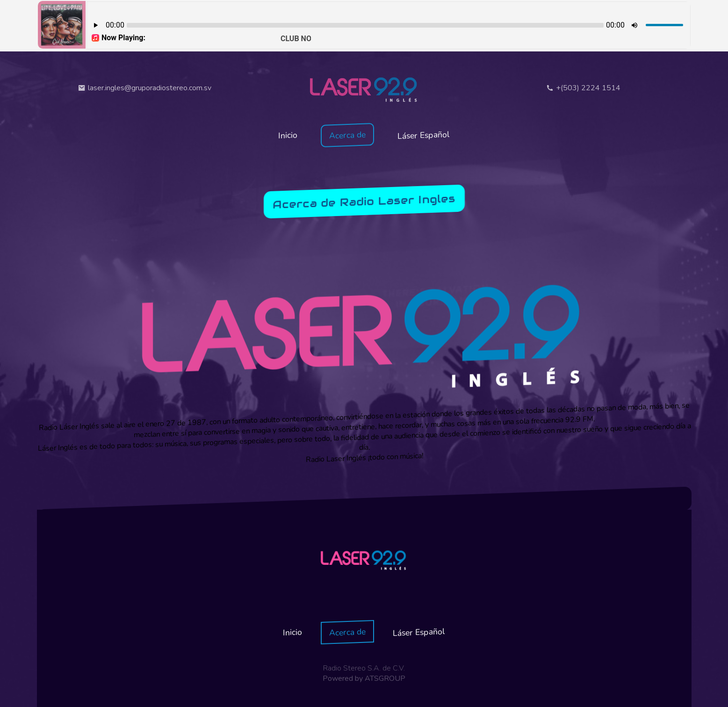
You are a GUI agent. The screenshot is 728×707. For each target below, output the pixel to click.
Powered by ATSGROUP (364, 678)
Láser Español (424, 135)
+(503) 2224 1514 (583, 88)
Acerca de (347, 135)
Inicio (288, 135)
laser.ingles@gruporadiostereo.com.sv (145, 88)
